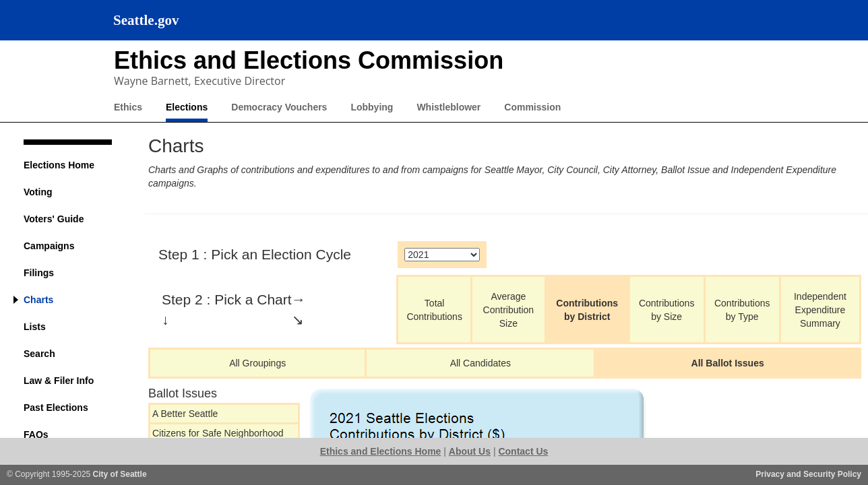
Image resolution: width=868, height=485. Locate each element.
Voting (38, 192)
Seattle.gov (146, 20)
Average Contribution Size (509, 310)
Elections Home (59, 165)
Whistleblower (448, 107)
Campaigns (49, 246)
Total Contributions (434, 310)
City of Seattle (120, 474)
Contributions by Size (667, 310)
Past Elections (56, 408)
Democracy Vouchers (279, 107)
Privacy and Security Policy (808, 474)
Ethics (128, 107)
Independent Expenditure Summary (820, 310)
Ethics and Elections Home (381, 451)
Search (39, 354)
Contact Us (523, 451)
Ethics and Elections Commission (309, 60)
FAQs (36, 434)
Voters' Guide (54, 219)
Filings (39, 273)
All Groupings (257, 363)
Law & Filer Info (59, 381)
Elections (187, 107)
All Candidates (480, 363)
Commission (532, 107)
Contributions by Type (742, 310)
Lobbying (372, 107)
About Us (470, 451)
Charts (38, 300)
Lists (35, 327)
